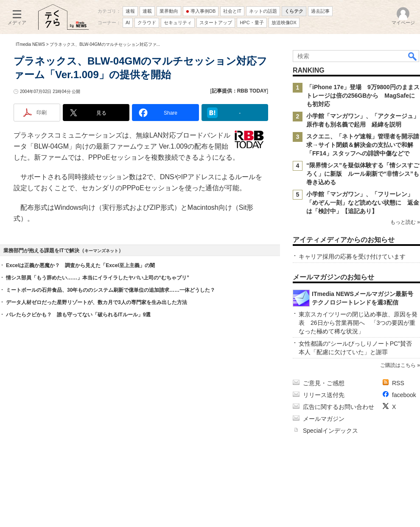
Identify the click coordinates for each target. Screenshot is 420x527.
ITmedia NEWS (30, 44)
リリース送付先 (324, 395)
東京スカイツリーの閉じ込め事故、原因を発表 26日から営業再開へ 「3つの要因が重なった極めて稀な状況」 (358, 323)
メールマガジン (324, 419)
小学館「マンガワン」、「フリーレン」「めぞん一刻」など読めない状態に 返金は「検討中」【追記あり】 (363, 203)
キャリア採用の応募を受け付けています (352, 256)
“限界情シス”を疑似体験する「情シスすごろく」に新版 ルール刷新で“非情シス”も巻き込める (363, 174)
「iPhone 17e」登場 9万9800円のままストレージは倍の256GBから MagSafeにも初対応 (363, 96)
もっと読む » (405, 222)
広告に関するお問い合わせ (339, 407)
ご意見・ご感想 (324, 383)
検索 (413, 56)
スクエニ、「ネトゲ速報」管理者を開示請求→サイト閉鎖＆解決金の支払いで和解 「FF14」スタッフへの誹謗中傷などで (363, 145)
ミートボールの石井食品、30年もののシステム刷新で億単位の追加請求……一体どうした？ (111, 290)
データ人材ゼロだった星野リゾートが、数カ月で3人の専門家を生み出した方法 (97, 302)
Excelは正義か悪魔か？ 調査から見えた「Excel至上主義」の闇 (80, 265)
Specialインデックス (330, 431)
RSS (398, 383)
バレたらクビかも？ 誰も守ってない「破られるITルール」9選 (78, 315)
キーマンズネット (101, 251)
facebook (404, 395)
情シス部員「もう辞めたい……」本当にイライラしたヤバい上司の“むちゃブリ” (98, 278)
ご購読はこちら (398, 365)
